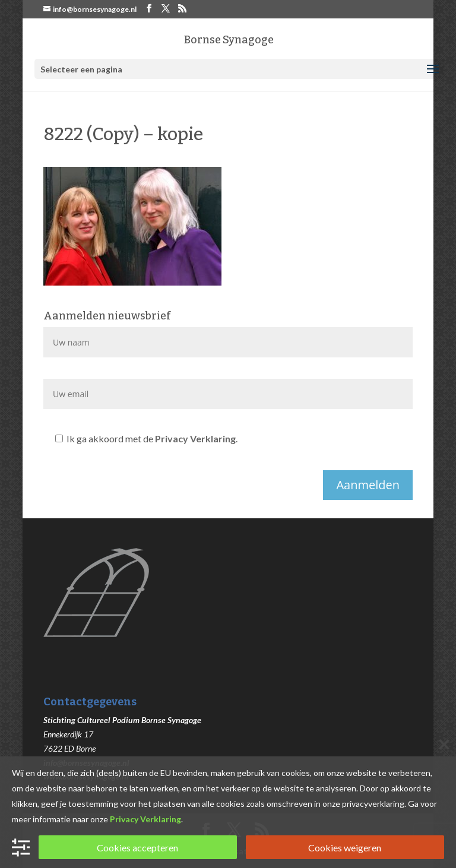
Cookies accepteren (137, 848)
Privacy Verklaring (195, 438)
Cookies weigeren (345, 848)
